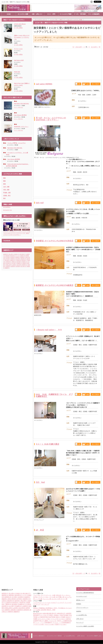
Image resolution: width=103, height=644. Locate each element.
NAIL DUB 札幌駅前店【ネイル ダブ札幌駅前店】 (54, 395)
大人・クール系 (50, 597)
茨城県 (19, 263)
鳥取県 (8, 256)
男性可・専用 (51, 610)
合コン (68, 595)
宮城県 (24, 262)
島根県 (18, 257)
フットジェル (46, 603)
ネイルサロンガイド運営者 (54, 636)
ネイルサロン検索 (23, 14)
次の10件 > (94, 47)
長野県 (25, 265)
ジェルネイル (38, 603)
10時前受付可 (61, 613)
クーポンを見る (18, 28)
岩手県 (8, 259)
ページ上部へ (101, 580)
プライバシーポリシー (82, 608)
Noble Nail (17, 72)
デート (64, 595)
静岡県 (8, 597)
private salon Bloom (20, 24)
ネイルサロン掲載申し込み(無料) (85, 626)
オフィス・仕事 (50, 595)
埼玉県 (18, 259)
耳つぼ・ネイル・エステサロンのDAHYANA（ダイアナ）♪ (51, 119)
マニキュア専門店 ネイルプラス (16, 143)
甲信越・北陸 (7, 193)
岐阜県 (13, 256)
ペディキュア (45, 604)
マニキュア (37, 604)
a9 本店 (40, 530)
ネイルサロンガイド (53, 642)
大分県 (28, 604)
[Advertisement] (67, 64)
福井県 (18, 601)
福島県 (13, 266)
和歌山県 (9, 265)
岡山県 (7, 260)
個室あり (36, 608)
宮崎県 (8, 610)
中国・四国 (6, 190)
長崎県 (13, 259)
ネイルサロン (7, 207)
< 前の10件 (78, 47)
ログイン (77, 11)
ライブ (43, 595)
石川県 (8, 257)
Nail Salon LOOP (19, 60)
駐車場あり (50, 608)
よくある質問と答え (82, 615)
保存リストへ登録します (86, 84)
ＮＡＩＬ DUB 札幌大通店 (47, 444)
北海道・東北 (7, 196)
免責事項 (79, 611)
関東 (4, 178)
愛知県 (24, 259)
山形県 (15, 265)
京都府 (23, 256)
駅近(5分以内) (38, 613)
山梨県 (25, 263)
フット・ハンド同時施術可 (44, 623)
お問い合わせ (80, 619)
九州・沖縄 (6, 187)
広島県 (19, 260)
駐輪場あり (43, 608)
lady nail (40, 203)
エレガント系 (56, 599)
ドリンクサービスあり (58, 619)
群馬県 (19, 266)
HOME (9, 14)
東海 (4, 184)
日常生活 (58, 595)
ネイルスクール (7, 210)
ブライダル (37, 595)
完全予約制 (52, 617)
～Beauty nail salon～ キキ (49, 330)
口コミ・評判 (51, 14)
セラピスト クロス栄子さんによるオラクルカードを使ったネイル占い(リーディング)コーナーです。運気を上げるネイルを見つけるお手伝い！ (17, 233)
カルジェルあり (50, 624)
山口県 (14, 263)
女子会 (35, 597)
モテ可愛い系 (60, 597)
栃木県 (20, 265)
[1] (73, 47)
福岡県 (6, 254)
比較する (78, 84)
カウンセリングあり (44, 619)
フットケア (68, 603)
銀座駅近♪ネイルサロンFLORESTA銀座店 (55, 285)
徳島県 (9, 266)
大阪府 (13, 260)
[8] (99, 47)
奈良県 (9, 263)
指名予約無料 (64, 615)
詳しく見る (95, 84)
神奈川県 (12, 599)
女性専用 (44, 610)
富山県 (11, 254)
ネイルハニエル (18, 49)
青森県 (23, 257)
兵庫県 (8, 262)
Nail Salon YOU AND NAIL (21, 104)
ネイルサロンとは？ (82, 596)
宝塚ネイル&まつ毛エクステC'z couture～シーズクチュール (22, 37)
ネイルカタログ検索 (66, 14)
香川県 (24, 266)
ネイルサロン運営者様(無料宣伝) (85, 593)
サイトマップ (80, 623)
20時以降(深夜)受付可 (49, 613)
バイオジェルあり (39, 624)
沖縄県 (11, 612)
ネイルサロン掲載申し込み (94, 636)
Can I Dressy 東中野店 (20, 115)
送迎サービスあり (61, 624)
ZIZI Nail (40, 482)
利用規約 (79, 604)
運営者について (80, 600)
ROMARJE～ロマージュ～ (21, 127)
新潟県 (19, 262)
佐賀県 (13, 257)
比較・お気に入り (37, 14)
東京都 (23, 254)
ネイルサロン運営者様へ (38, 636)
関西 (4, 181)
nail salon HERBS (44, 84)
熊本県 (24, 260)
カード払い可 (44, 615)
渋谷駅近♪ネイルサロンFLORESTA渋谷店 (55, 241)
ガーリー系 (64, 599)
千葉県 (22, 603)
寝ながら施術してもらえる (48, 621)
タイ (18, 256)
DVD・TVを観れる (60, 608)
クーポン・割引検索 (80, 14)
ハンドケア (61, 603)
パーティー (41, 597)
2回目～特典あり (54, 615)
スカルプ (54, 603)
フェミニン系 (47, 599)
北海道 (17, 254)
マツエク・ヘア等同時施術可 (62, 623)
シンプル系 (39, 599)
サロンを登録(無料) (94, 14)
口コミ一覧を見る (19, 107)
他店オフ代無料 (61, 617)
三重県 (14, 262)
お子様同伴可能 (43, 617)
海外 (4, 198)
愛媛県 (7, 268)
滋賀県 (5, 595)
